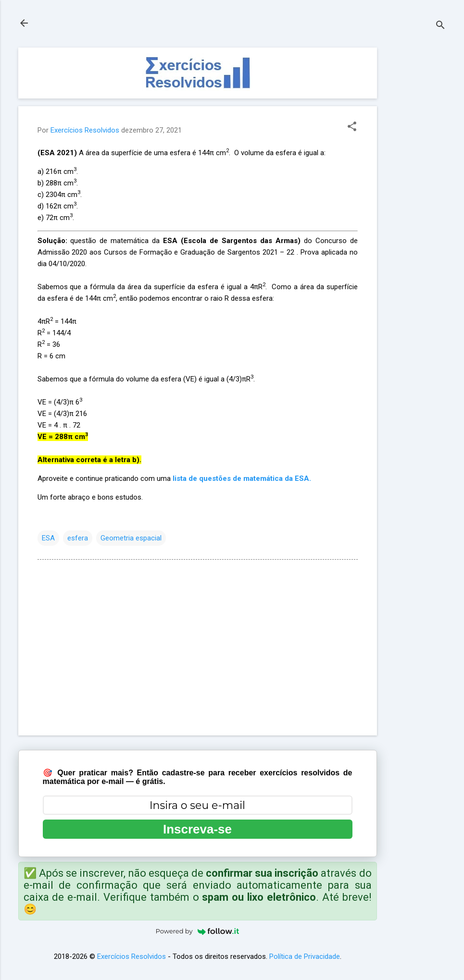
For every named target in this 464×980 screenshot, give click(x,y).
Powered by (198, 931)
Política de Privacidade (305, 956)
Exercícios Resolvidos (132, 956)
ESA (48, 538)
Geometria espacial (131, 538)
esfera (78, 538)
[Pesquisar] (440, 26)
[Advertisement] (415, 192)
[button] (352, 127)
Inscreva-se (197, 829)
